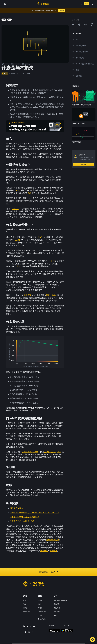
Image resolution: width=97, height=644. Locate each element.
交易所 (40, 600)
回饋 (55, 615)
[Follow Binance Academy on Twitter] (27, 626)
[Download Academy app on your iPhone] (55, 631)
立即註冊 (84, 164)
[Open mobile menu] (92, 4)
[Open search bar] (80, 4)
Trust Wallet (42, 619)
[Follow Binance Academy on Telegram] (31, 626)
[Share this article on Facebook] (79, 25)
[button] (92, 4)
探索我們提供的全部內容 (48, 572)
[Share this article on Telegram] (86, 25)
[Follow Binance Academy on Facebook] (24, 626)
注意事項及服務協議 (60, 600)
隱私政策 (57, 604)
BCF (40, 604)
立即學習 (61, 10)
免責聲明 (57, 608)
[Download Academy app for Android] (67, 631)
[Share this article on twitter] (73, 25)
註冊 (87, 4)
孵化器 (40, 608)
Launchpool (42, 612)
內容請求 (57, 612)
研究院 (40, 615)
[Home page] (43, 4)
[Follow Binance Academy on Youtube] (34, 626)
